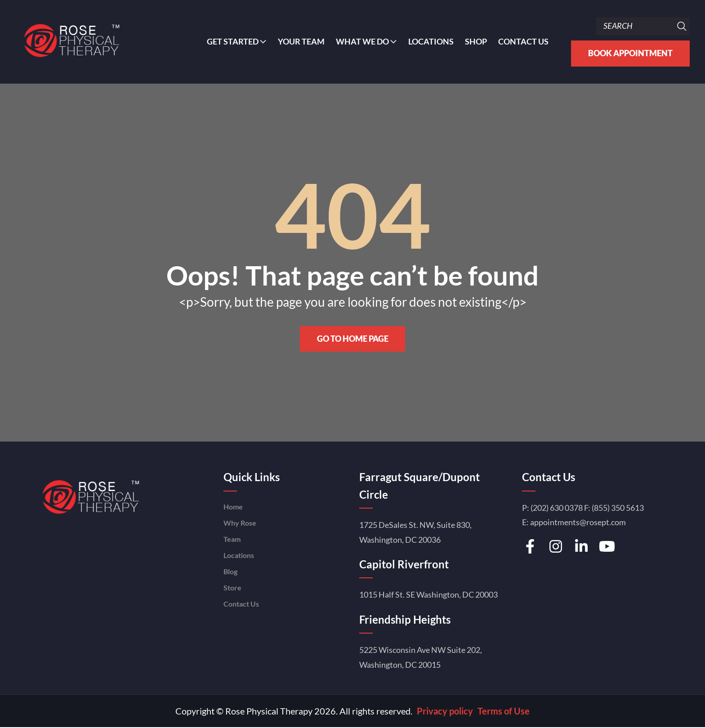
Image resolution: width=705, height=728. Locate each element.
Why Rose (240, 523)
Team (232, 539)
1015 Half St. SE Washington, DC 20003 (428, 595)
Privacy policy (445, 711)
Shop (476, 42)
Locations (431, 42)
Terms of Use (504, 711)
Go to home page (353, 339)
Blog (230, 572)
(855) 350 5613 (618, 508)
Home (233, 507)
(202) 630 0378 (557, 508)
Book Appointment (630, 53)
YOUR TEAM (301, 42)
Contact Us (523, 42)
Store (232, 588)
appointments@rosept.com (578, 523)
